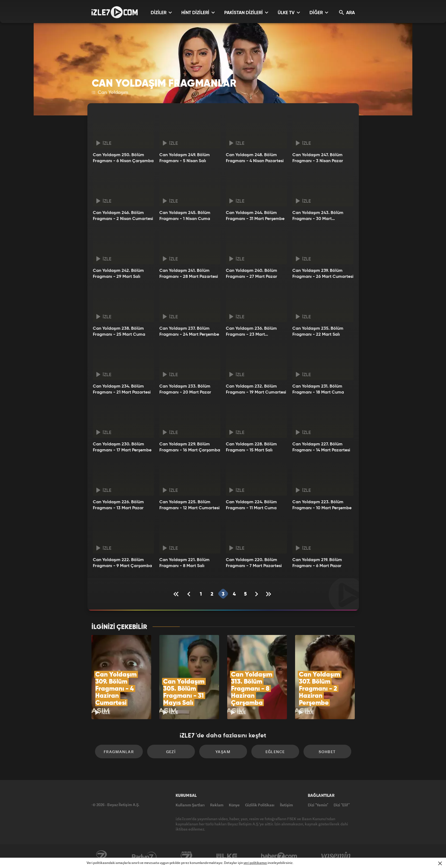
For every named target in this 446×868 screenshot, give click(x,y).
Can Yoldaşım (110, 93)
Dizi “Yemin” (318, 805)
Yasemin (336, 856)
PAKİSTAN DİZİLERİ (246, 13)
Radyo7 (144, 856)
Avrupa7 (186, 856)
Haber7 (279, 856)
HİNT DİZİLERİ (198, 13)
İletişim (286, 805)
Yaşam (223, 752)
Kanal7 (101, 856)
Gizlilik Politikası (260, 805)
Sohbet (327, 752)
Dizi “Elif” (342, 805)
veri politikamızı (255, 863)
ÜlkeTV (227, 856)
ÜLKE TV (289, 13)
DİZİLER (161, 13)
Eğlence (275, 752)
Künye (234, 805)
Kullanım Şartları (190, 805)
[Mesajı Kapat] (440, 863)
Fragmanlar (119, 752)
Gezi (171, 752)
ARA (347, 13)
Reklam (217, 805)
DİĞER (319, 13)
